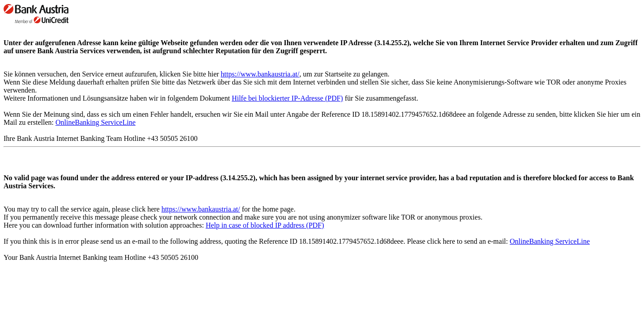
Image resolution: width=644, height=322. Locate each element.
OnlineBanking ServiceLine (95, 122)
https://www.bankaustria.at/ (260, 74)
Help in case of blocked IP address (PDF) (265, 225)
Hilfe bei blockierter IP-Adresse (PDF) (287, 98)
